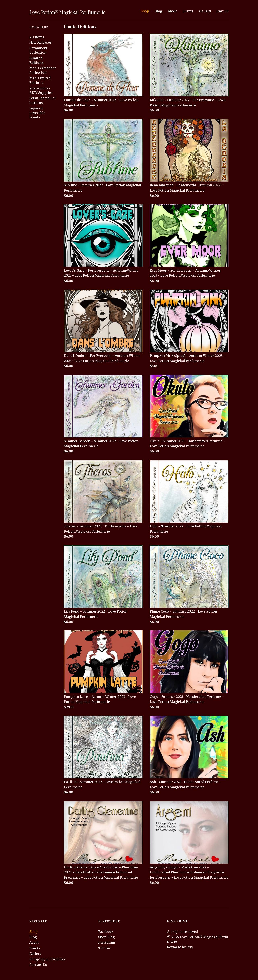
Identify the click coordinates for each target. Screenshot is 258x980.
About (172, 11)
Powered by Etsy (180, 947)
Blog (158, 11)
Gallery (205, 11)
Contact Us (38, 965)
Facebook (106, 932)
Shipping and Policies (47, 959)
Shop (145, 11)
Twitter (104, 948)
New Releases (41, 42)
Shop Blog (106, 937)
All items (37, 37)
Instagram (107, 942)
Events (188, 11)
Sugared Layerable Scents (37, 113)
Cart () (223, 11)
